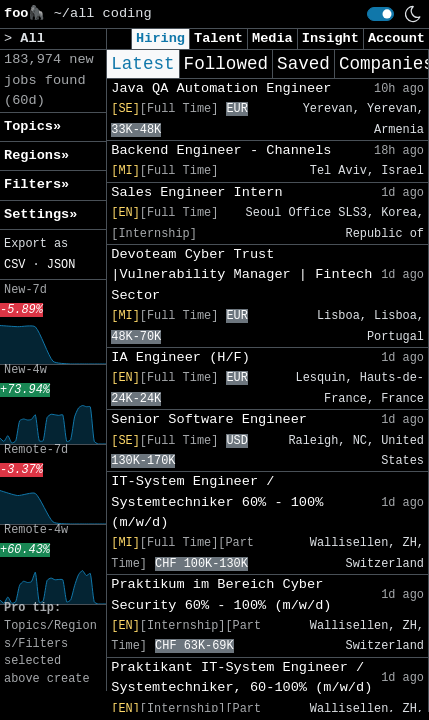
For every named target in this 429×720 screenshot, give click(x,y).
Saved (303, 64)
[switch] (380, 14)
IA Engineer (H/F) (180, 357)
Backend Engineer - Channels (221, 150)
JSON (61, 265)
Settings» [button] (40, 214)
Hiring (160, 38)
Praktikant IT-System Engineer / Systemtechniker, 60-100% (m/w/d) (241, 677)
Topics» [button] (32, 126)
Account (396, 38)
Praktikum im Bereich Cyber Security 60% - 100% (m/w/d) (221, 594)
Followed (226, 64)
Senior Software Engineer (209, 419)
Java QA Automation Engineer (221, 88)
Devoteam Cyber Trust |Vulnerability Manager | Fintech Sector (241, 275)
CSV (14, 265)
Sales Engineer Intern (196, 192)
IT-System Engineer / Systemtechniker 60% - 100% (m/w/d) (217, 502)
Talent (218, 38)
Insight (330, 38)
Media (272, 38)
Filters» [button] (36, 184)
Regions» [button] (36, 155)
